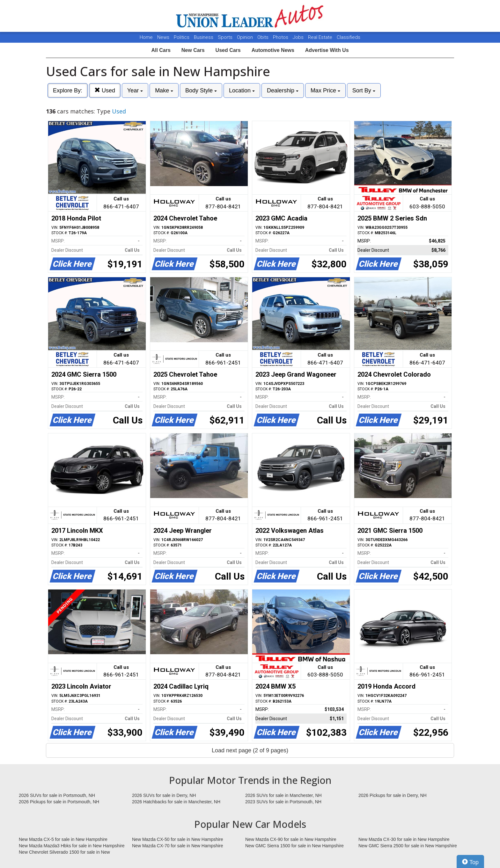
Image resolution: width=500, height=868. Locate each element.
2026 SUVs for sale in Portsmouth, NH (57, 795)
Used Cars (228, 50)
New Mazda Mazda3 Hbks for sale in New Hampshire (72, 846)
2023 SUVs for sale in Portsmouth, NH (283, 802)
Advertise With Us (327, 50)
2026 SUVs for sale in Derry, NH (164, 795)
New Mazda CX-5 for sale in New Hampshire (63, 839)
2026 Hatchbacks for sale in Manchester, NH (176, 802)
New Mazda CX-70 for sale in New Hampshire (178, 846)
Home (146, 37)
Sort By (364, 90)
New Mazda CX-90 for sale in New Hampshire (291, 839)
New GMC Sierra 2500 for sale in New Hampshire (408, 846)
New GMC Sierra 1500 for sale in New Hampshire (294, 846)
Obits (264, 37)
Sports (226, 37)
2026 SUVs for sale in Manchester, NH (283, 795)
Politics (182, 37)
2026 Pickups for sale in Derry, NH (393, 795)
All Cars (161, 50)
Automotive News (273, 50)
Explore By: (68, 90)
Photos (281, 37)
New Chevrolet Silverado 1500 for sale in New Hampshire (64, 852)
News (163, 37)
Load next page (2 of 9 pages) (250, 750)
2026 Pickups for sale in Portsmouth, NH (59, 802)
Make (164, 90)
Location (242, 90)
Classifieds (349, 37)
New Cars (193, 50)
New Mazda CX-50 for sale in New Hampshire (178, 839)
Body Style (201, 90)
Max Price (325, 90)
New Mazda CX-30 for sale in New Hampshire (404, 839)
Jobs (299, 37)
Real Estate (321, 37)
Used (105, 90)
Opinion (246, 37)
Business (204, 37)
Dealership (283, 90)
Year (135, 90)
